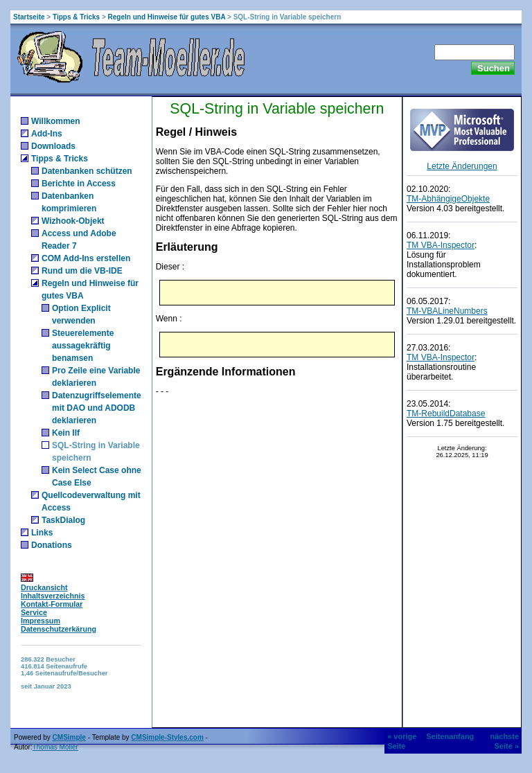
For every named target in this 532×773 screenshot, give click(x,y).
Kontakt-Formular (52, 604)
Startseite (29, 17)
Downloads (53, 146)
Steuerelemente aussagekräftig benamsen (83, 346)
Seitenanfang (450, 736)
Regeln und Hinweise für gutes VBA (167, 17)
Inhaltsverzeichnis (53, 596)
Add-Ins (47, 134)
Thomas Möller (55, 747)
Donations (52, 545)
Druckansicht (44, 587)
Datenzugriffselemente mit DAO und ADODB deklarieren (97, 408)
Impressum (41, 621)
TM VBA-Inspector (441, 245)
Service (34, 612)
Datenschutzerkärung (59, 629)
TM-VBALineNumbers (447, 311)
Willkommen (56, 121)
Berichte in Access (79, 184)
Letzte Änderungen (462, 166)
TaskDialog (63, 520)
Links (42, 533)
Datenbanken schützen (87, 171)
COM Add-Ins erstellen (86, 258)
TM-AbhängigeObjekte (448, 199)
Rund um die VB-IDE (82, 271)
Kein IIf (66, 433)
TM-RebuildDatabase (446, 414)
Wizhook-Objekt (73, 221)
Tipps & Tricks (76, 17)
